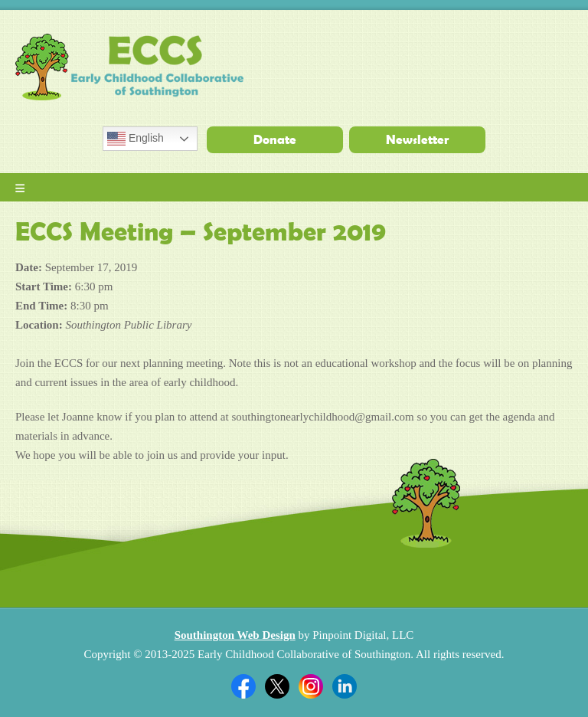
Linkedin (345, 686)
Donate (275, 139)
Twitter (277, 686)
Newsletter (417, 139)
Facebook (243, 686)
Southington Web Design (235, 635)
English (136, 139)
